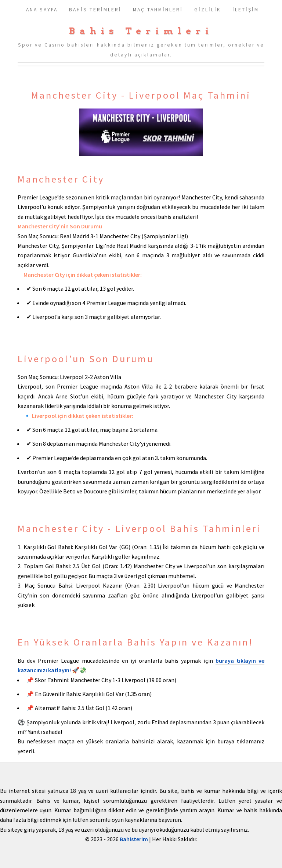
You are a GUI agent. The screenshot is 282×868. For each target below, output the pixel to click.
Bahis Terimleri (141, 31)
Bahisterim (134, 839)
